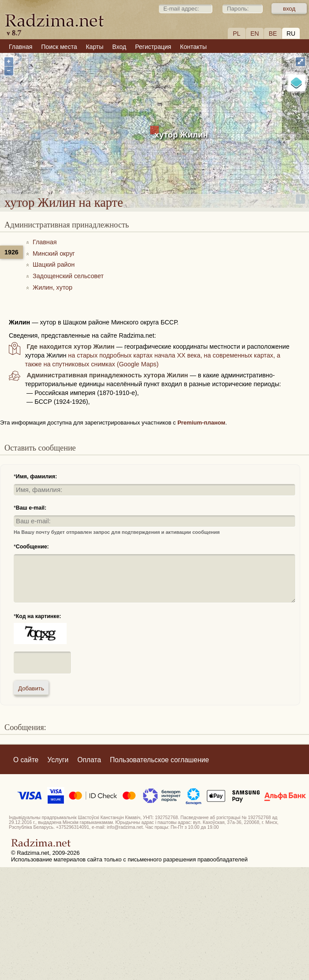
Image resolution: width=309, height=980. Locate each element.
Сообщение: (32, 547)
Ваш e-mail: (31, 508)
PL (236, 34)
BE (273, 34)
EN (254, 34)
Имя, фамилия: (36, 477)
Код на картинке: (39, 616)
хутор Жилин (181, 135)
